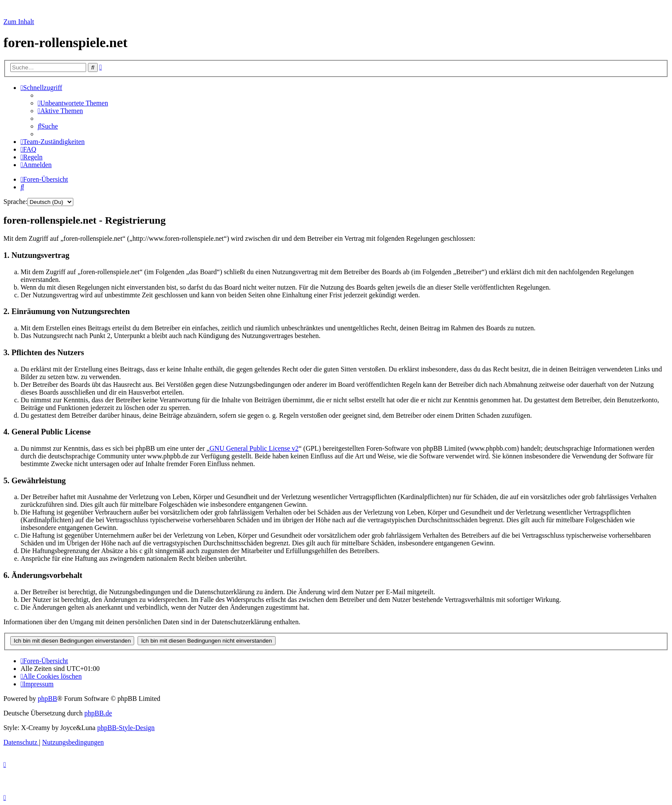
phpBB (47, 699)
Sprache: (15, 202)
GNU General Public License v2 (254, 448)
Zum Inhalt (19, 22)
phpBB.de (98, 713)
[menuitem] (73, 103)
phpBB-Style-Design (126, 728)
